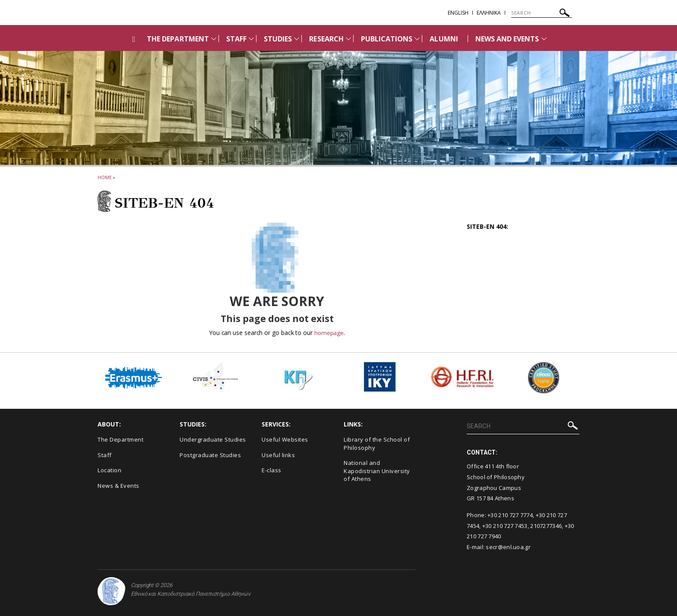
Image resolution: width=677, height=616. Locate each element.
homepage (329, 333)
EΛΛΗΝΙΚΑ (489, 13)
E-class (272, 470)
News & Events (119, 486)
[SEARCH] (542, 13)
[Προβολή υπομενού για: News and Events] (544, 39)
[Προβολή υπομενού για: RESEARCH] (348, 39)
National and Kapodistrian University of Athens (377, 471)
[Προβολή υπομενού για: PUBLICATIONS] (417, 39)
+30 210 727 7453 (505, 526)
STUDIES (278, 39)
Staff (105, 455)
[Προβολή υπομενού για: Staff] (251, 39)
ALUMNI (444, 39)
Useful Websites (285, 439)
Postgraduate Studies (210, 455)
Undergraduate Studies (213, 439)
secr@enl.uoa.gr (508, 547)
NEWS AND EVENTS (507, 39)
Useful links (278, 455)
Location (109, 470)
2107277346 (546, 526)
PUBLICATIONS (387, 39)
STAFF (236, 39)
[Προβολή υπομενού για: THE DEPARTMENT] (214, 39)
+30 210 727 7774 (510, 515)
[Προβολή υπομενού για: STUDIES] (297, 39)
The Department (120, 439)
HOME (105, 177)
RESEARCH (326, 39)
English (458, 13)
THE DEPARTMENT (178, 39)
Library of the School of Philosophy (377, 444)
